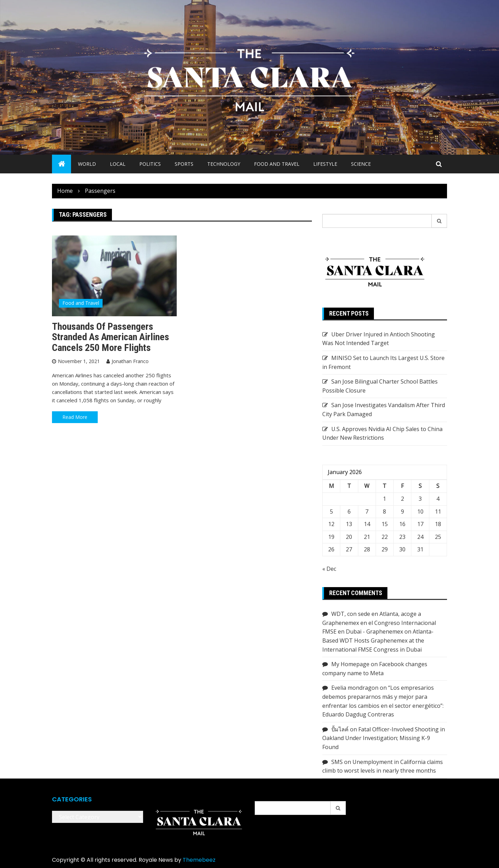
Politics (150, 164)
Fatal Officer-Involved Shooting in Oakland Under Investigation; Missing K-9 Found (384, 738)
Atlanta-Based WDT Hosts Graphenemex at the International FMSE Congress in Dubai (378, 640)
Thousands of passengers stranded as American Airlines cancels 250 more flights (111, 337)
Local (118, 164)
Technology (224, 164)
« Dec (329, 569)
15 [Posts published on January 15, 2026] (385, 524)
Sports (184, 164)
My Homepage (350, 664)
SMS (337, 762)
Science (361, 164)
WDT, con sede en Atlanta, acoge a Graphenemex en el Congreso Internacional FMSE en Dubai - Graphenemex (379, 623)
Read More (75, 417)
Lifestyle (325, 164)
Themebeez (199, 860)
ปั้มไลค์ (340, 729)
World (87, 164)
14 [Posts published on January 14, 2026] (367, 524)
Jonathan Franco (130, 361)
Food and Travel (277, 164)
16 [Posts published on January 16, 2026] (402, 524)
